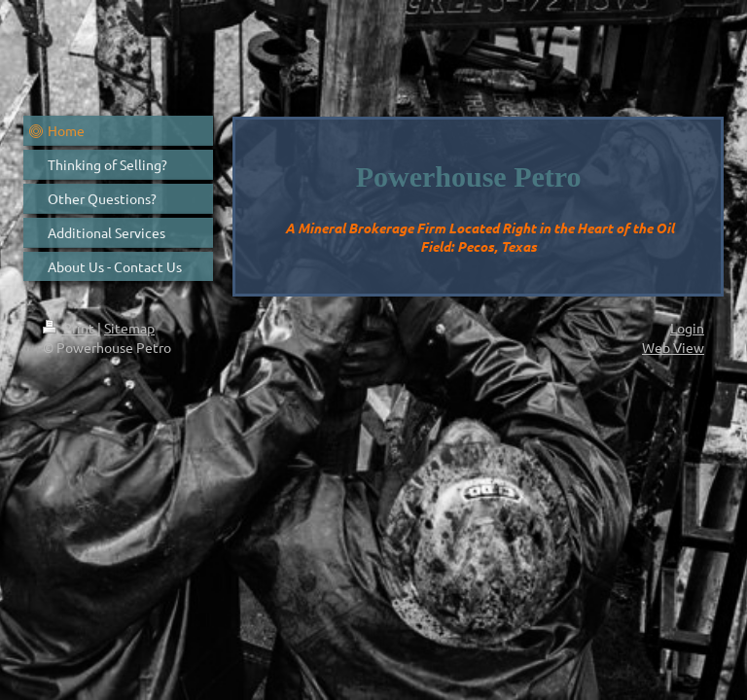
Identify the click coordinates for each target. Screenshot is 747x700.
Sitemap (129, 328)
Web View (673, 347)
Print (70, 328)
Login (687, 328)
